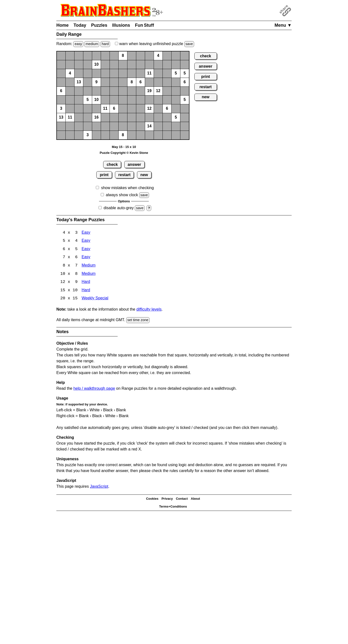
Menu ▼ (283, 25)
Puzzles (99, 25)
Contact (182, 500)
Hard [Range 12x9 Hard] (86, 283)
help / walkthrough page (94, 389)
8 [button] (123, 55)
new (144, 175)
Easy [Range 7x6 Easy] (86, 258)
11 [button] (149, 73)
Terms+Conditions (173, 507)
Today (80, 25)
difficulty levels (149, 310)
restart (124, 175)
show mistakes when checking (127, 188)
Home (62, 25)
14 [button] (149, 126)
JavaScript (99, 487)
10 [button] (97, 64)
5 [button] (176, 73)
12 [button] (158, 91)
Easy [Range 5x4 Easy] (86, 241)
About (196, 500)
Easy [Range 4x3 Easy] (86, 233)
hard (105, 44)
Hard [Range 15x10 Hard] (86, 291)
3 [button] (61, 108)
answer (134, 164)
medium (92, 44)
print (104, 175)
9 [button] (96, 82)
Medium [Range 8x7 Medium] (89, 266)
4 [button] (158, 55)
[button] (61, 56)
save (189, 44)
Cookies (152, 500)
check (112, 164)
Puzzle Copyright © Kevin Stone (124, 153)
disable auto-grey (119, 208)
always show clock (122, 195)
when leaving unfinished (155, 44)
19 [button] (149, 91)
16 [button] (97, 117)
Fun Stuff (145, 25)
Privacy (167, 500)
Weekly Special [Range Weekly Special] (95, 299)
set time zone (138, 321)
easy (78, 44)
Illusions (121, 25)
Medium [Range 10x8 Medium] (89, 274)
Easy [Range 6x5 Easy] (86, 249)
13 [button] (79, 82)
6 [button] (141, 82)
